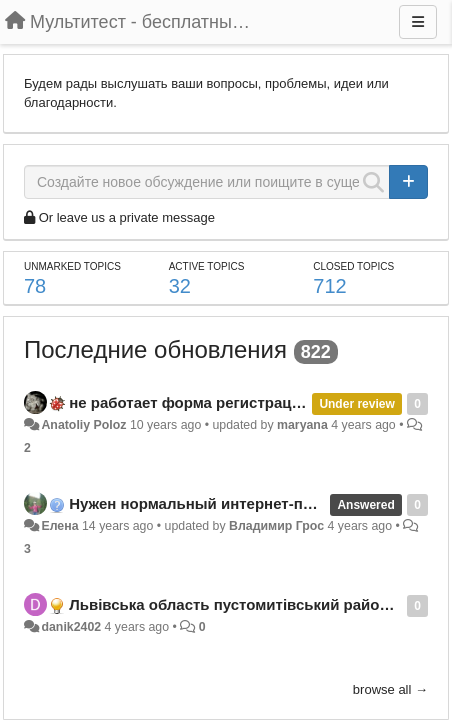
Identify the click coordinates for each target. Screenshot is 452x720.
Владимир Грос (276, 526)
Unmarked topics (72, 266)
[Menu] (418, 22)
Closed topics (353, 266)
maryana (302, 425)
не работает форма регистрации (189, 402)
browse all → (390, 689)
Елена (59, 526)
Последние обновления (155, 349)
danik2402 (71, 627)
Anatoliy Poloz (83, 425)
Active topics (207, 266)
